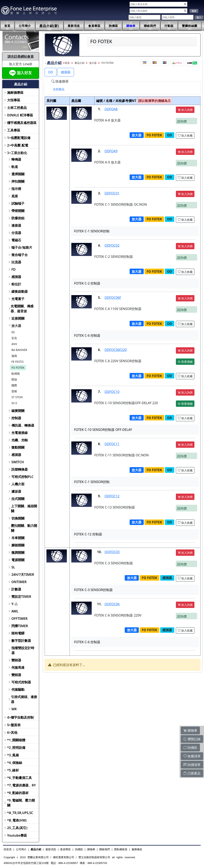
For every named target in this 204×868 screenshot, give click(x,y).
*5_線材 (13, 770)
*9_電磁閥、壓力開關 (21, 803)
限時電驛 (18, 633)
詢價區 (113, 26)
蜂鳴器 (16, 159)
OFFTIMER (19, 619)
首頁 (7, 26)
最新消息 (74, 26)
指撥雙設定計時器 (23, 650)
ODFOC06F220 (116, 350)
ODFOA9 (111, 151)
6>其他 (12, 732)
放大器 (16, 326)
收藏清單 (192, 756)
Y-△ (15, 604)
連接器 (16, 225)
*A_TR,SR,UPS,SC (20, 813)
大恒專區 (14, 100)
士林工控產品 (17, 108)
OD (51, 72)
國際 (14, 385)
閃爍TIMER (20, 626)
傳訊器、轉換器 (23, 425)
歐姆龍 (16, 373)
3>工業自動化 (17, 153)
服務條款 (137, 849)
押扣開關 (18, 181)
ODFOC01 (112, 193)
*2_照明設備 (16, 748)
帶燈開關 (18, 211)
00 (13, 332)
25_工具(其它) (17, 828)
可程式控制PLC (22, 477)
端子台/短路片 (22, 247)
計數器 (16, 589)
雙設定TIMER (21, 597)
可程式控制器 (21, 682)
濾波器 (16, 491)
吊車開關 (18, 538)
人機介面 (18, 484)
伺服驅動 (18, 689)
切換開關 (18, 518)
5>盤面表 (14, 725)
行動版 (169, 26)
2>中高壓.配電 (18, 145)
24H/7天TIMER (23, 575)
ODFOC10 (112, 392)
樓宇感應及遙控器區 (22, 123)
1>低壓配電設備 (19, 138)
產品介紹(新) (49, 26)
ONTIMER (19, 582)
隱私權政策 (121, 849)
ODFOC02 (112, 245)
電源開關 (18, 560)
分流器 (16, 233)
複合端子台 (20, 255)
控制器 (16, 418)
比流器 (16, 262)
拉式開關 (18, 499)
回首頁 (8, 849)
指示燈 (16, 189)
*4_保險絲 (15, 763)
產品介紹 (79, 63)
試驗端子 (18, 203)
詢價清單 (192, 765)
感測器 (16, 277)
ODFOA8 (111, 109)
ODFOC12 (112, 496)
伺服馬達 (18, 667)
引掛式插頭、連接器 (24, 699)
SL (13, 567)
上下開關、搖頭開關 (24, 508)
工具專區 (14, 130)
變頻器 (16, 660)
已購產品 (192, 773)
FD (13, 269)
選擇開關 (18, 174)
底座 (15, 196)
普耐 (14, 391)
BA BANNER (19, 350)
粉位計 (16, 284)
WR (14, 709)
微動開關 (18, 447)
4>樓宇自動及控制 (20, 717)
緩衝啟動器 (20, 291)
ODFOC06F (113, 298)
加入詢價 (185, 110)
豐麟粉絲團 (190, 26)
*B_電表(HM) (17, 820)
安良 (14, 338)
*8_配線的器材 (18, 793)
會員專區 (94, 26)
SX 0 (14, 403)
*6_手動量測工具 (19, 778)
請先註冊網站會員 (21, 56)
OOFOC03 (112, 552)
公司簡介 (25, 26)
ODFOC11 (112, 444)
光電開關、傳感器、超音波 (22, 309)
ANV (14, 344)
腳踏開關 (18, 545)
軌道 (15, 167)
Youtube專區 (17, 835)
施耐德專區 (15, 93)
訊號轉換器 (20, 469)
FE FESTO (18, 362)
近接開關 (18, 318)
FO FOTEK (18, 368)
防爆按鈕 (18, 218)
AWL (15, 611)
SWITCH (18, 462)
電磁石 (16, 240)
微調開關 (18, 553)
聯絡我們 (150, 26)
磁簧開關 (18, 411)
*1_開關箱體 (16, 740)
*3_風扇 (13, 755)
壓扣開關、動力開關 (24, 528)
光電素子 (18, 299)
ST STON (17, 397)
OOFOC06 (112, 604)
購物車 (131, 26)
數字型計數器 (21, 641)
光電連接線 (20, 433)
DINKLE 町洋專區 (20, 115)
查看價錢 (185, 362)
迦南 (14, 356)
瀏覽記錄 (192, 739)
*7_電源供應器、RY (22, 785)
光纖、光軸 (20, 440)
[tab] (59, 89)
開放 (14, 379)
